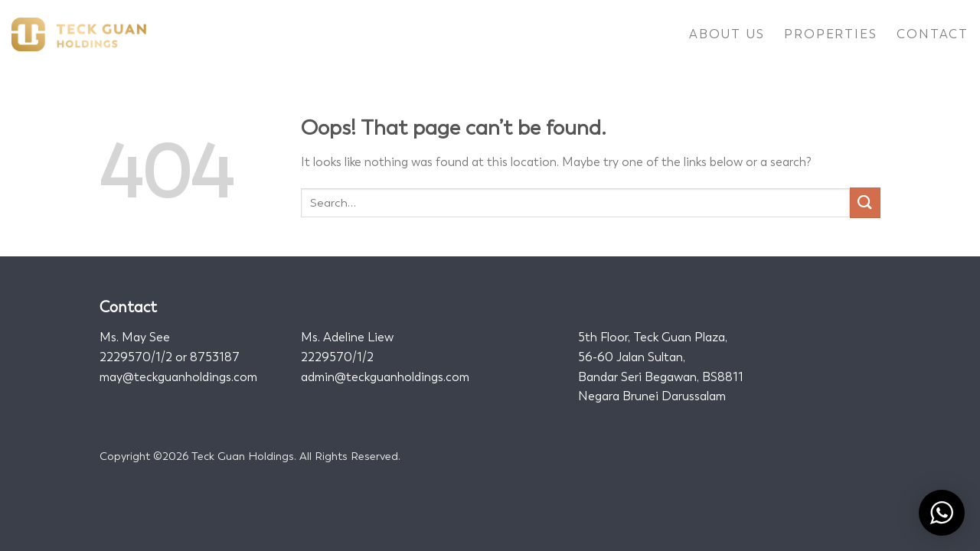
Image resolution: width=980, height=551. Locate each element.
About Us (727, 34)
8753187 (215, 357)
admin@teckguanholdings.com (385, 377)
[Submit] (865, 202)
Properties (830, 34)
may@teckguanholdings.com (178, 377)
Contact (933, 34)
